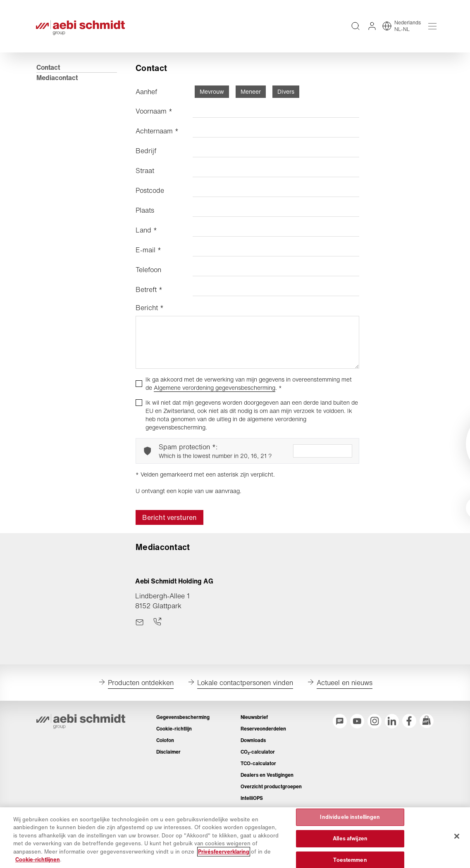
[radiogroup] (247, 97)
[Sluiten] (457, 836)
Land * (147, 235)
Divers (286, 97)
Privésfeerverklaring (224, 852)
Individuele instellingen (350, 817)
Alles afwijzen (350, 838)
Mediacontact (57, 83)
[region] (235, 838)
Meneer (251, 97)
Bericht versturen (170, 523)
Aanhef (147, 97)
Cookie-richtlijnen (38, 860)
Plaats (145, 216)
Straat (145, 176)
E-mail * (149, 255)
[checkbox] (139, 389)
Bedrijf (146, 156)
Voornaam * (154, 116)
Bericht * (150, 313)
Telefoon (149, 275)
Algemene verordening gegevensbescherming (215, 393)
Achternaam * (157, 136)
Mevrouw (212, 97)
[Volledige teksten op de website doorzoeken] (355, 29)
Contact (49, 73)
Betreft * (149, 295)
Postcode (150, 196)
